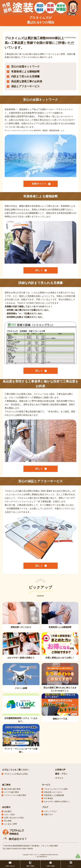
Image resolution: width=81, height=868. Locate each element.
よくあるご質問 (10, 824)
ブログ (45, 807)
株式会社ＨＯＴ (18, 839)
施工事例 (6, 785)
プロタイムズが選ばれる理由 (16, 774)
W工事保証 (49, 798)
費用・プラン (61, 774)
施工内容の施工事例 (12, 789)
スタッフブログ (50, 811)
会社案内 (6, 807)
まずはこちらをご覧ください (16, 770)
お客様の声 (60, 770)
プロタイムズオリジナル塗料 (56, 789)
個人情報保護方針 (42, 857)
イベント (59, 778)
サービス (46, 785)
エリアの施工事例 (11, 792)
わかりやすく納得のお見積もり (57, 801)
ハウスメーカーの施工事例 (15, 795)
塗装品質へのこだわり (53, 792)
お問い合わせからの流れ (14, 818)
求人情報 (8, 821)
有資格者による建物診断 (54, 795)
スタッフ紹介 (10, 814)
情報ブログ (49, 814)
